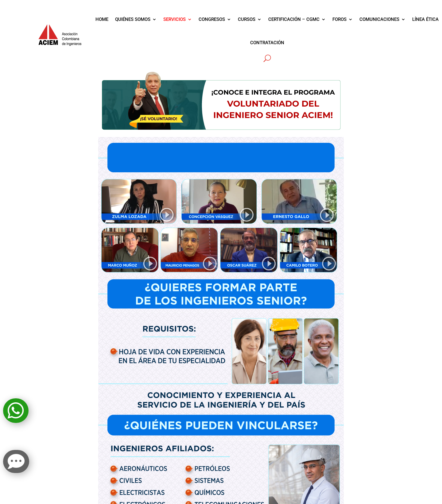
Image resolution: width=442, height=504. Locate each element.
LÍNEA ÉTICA (425, 19)
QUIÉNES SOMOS (133, 19)
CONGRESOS (212, 19)
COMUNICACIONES (379, 19)
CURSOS (247, 19)
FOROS (339, 19)
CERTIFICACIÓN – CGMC (294, 19)
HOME (102, 19)
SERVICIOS (174, 19)
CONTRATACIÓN (267, 43)
